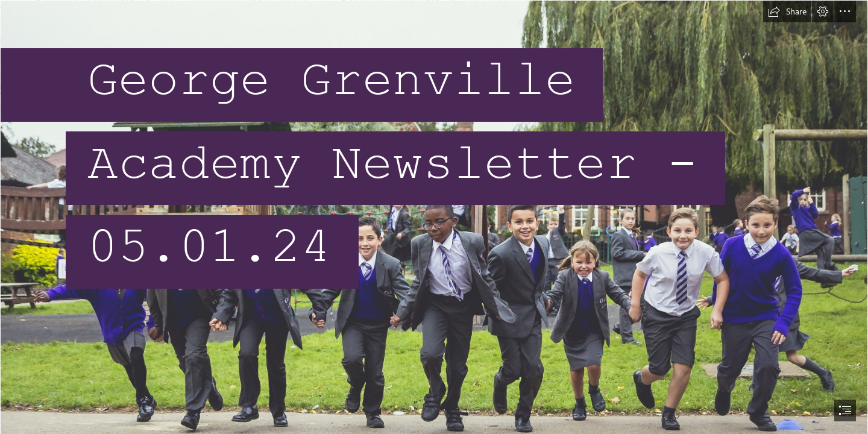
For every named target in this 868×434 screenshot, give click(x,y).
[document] (434, 217)
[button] (787, 11)
